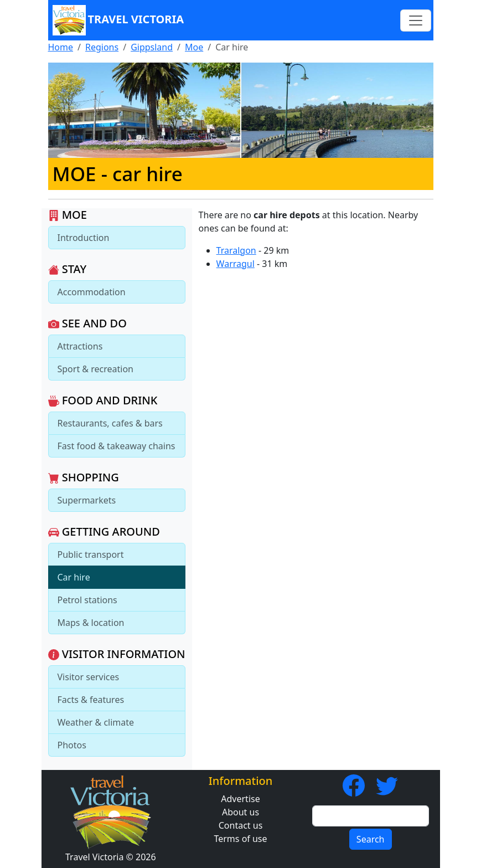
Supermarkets (87, 500)
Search (371, 839)
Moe (194, 47)
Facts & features (91, 700)
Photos (72, 745)
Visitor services (89, 677)
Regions (102, 47)
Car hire (74, 577)
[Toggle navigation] (416, 20)
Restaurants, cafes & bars (110, 423)
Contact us (241, 825)
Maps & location (91, 623)
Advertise (240, 799)
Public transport (91, 554)
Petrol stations (87, 600)
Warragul (236, 264)
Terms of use (240, 839)
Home (61, 47)
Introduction (84, 238)
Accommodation (92, 292)
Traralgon (236, 250)
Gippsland (152, 47)
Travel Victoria (118, 20)
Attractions (80, 346)
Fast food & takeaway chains (117, 446)
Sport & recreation (95, 369)
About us (240, 812)
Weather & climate (96, 722)
